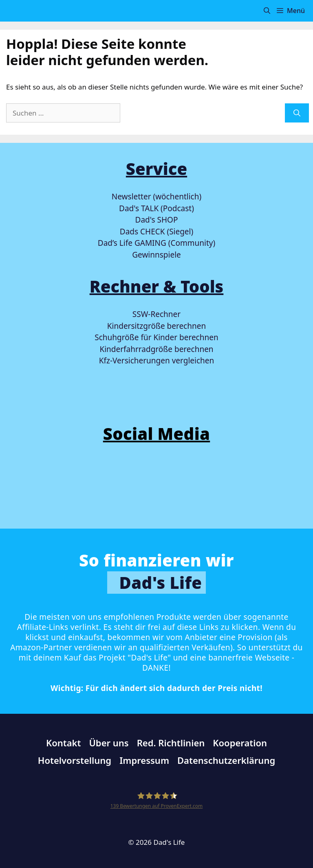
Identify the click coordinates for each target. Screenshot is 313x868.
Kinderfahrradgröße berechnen (156, 349)
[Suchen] (297, 113)
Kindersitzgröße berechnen (156, 326)
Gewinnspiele (156, 255)
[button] (267, 11)
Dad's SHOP (157, 220)
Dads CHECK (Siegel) (156, 232)
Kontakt (64, 743)
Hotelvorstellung (75, 760)
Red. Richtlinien (171, 743)
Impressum (144, 760)
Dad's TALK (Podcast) (156, 208)
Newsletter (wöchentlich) (156, 197)
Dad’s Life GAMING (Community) (156, 243)
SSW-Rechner (156, 314)
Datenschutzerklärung (226, 760)
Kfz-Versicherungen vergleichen (156, 361)
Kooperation (240, 743)
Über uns (109, 743)
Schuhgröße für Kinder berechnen (156, 337)
